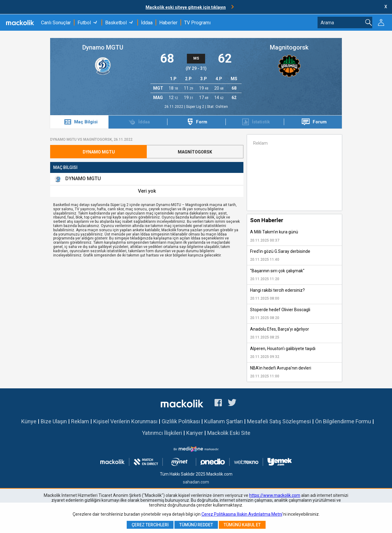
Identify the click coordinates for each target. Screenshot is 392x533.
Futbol (84, 23)
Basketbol (116, 23)
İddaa (147, 23)
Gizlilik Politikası (181, 421)
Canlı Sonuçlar (56, 23)
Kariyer (195, 433)
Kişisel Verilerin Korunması (125, 421)
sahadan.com (196, 482)
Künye (29, 421)
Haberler (168, 23)
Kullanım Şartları (224, 421)
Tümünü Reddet (196, 525)
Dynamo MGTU (103, 47)
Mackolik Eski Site (229, 433)
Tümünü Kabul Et (242, 525)
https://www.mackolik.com (275, 495)
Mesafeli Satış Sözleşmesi (279, 421)
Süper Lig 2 (196, 107)
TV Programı (197, 23)
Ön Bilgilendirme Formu (343, 421)
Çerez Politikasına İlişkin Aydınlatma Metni (242, 514)
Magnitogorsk (289, 47)
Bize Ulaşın (54, 421)
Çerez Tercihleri (150, 525)
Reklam (80, 421)
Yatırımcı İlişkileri (162, 433)
